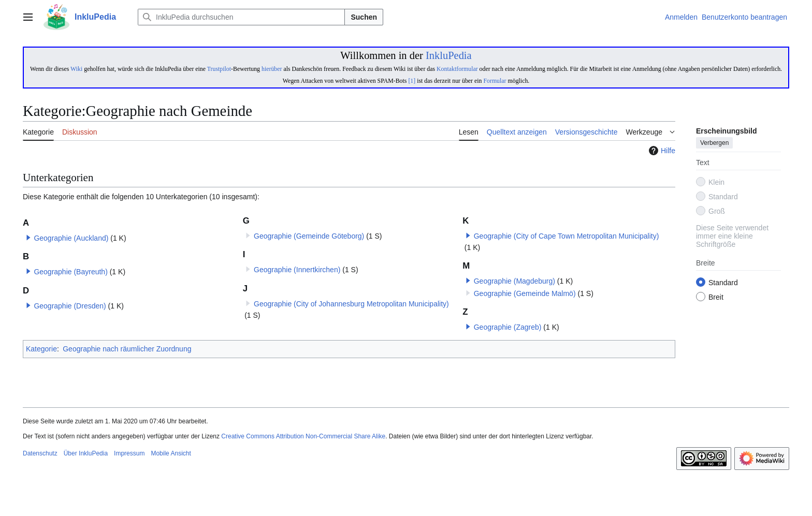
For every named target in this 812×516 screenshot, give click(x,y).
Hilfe (661, 151)
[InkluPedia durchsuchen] (241, 17)
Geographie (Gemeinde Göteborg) (309, 236)
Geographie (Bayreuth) (70, 272)
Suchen (364, 17)
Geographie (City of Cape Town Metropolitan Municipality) (567, 236)
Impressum (129, 453)
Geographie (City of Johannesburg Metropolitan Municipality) (351, 304)
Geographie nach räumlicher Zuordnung (127, 349)
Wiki (76, 69)
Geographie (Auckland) (71, 238)
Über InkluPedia (86, 453)
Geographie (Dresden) (70, 306)
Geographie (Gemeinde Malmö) (525, 293)
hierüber (272, 69)
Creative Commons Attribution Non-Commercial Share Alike (303, 436)
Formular (495, 81)
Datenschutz (40, 453)
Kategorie (41, 349)
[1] (412, 81)
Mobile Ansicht (171, 453)
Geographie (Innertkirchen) (297, 270)
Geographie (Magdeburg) (514, 281)
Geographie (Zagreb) (508, 327)
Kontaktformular (457, 69)
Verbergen (714, 143)
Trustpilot (219, 69)
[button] (28, 238)
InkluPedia (449, 55)
